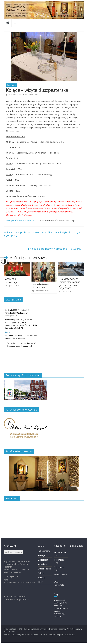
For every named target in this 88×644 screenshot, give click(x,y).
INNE (40, 582)
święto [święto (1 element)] (57, 617)
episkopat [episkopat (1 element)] (58, 606)
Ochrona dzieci (44, 569)
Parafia (41, 546)
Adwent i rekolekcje (11, 280)
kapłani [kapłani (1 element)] (58, 608)
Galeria (41, 573)
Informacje (12, 85)
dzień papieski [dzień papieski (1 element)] (60, 603)
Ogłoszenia (43, 560)
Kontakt (41, 578)
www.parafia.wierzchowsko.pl (20, 220)
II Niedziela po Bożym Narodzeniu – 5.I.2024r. (56, 249)
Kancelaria (42, 564)
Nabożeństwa (44, 551)
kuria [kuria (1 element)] (65, 608)
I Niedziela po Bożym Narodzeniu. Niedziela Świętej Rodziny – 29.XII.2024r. (42, 234)
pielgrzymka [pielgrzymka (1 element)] (59, 614)
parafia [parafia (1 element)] (57, 611)
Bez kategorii (60, 552)
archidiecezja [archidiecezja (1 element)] (60, 600)
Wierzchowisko (61, 575)
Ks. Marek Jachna (32, 95)
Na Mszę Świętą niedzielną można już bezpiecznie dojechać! (70, 283)
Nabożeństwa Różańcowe (40, 286)
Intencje (41, 555)
